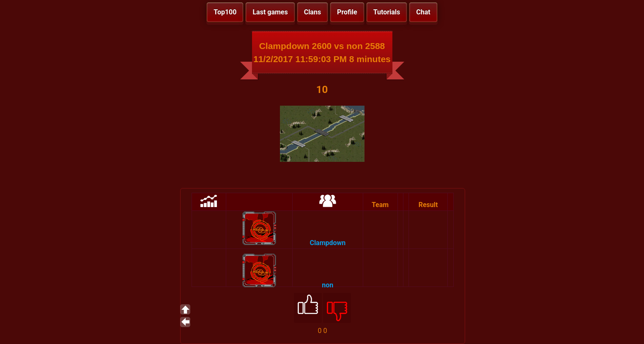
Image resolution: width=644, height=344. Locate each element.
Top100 (225, 12)
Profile (347, 12)
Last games (270, 12)
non (327, 285)
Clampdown (327, 243)
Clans (312, 12)
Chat (423, 12)
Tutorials (387, 12)
